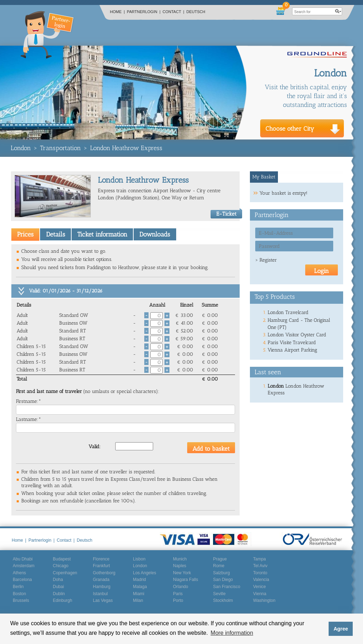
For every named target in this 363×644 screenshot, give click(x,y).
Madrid (139, 580)
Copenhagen (65, 573)
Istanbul (100, 594)
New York (182, 573)
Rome (219, 566)
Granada (101, 580)
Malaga (140, 587)
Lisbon (139, 559)
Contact (174, 12)
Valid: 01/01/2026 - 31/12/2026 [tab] (66, 291)
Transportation (60, 148)
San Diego (223, 580)
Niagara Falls (186, 580)
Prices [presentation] (25, 234)
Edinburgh (63, 600)
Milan (138, 600)
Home (117, 12)
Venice (259, 587)
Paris (178, 594)
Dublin (59, 594)
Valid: (95, 447)
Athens (19, 573)
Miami (139, 594)
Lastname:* (29, 419)
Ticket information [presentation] (102, 234)
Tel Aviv (260, 566)
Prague (220, 559)
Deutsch (196, 12)
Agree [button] (341, 629)
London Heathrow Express (126, 148)
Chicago (61, 566)
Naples (180, 566)
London (21, 148)
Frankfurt (101, 566)
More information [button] (232, 633)
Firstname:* (29, 401)
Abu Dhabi (23, 559)
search (338, 11)
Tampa (259, 559)
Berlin (18, 587)
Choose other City (290, 129)
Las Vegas (103, 600)
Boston (19, 594)
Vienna (260, 594)
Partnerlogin (144, 12)
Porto (178, 600)
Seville (219, 594)
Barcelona (22, 580)
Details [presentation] (56, 234)
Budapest (62, 559)
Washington (264, 600)
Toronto (260, 573)
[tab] (25, 234)
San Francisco (227, 587)
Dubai (58, 587)
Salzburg (221, 573)
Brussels (21, 600)
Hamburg (102, 587)
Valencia (261, 580)
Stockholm (223, 600)
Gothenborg (104, 573)
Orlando (181, 587)
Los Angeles (144, 573)
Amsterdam (24, 566)
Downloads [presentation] (155, 234)
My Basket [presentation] (264, 177)
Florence (101, 559)
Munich (180, 559)
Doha (58, 580)
